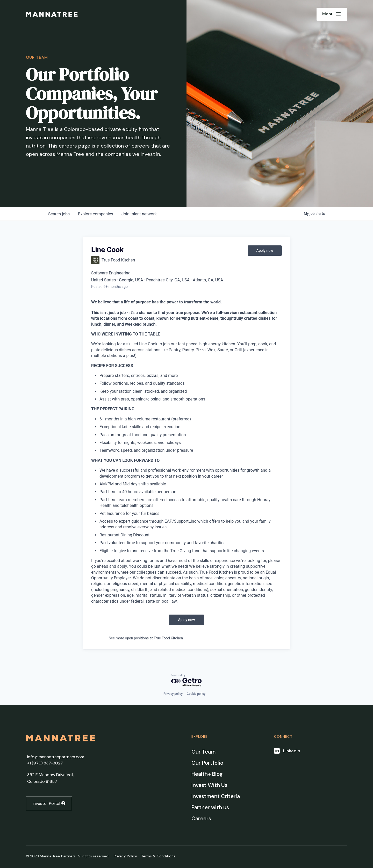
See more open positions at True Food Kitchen (146, 638)
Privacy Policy (125, 856)
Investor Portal (46, 803)
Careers (201, 819)
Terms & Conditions (158, 856)
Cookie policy (196, 694)
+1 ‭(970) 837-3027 (45, 763)
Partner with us (210, 807)
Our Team (203, 752)
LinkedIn (292, 751)
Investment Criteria (216, 796)
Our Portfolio (207, 763)
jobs (59, 214)
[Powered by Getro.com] (187, 680)
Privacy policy (173, 694)
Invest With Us (209, 785)
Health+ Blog (207, 774)
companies (95, 214)
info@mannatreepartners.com (56, 757)
